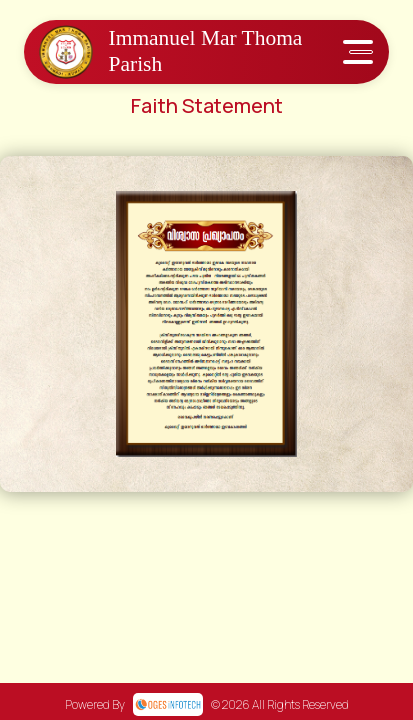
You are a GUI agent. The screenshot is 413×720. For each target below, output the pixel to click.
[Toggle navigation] (358, 52)
